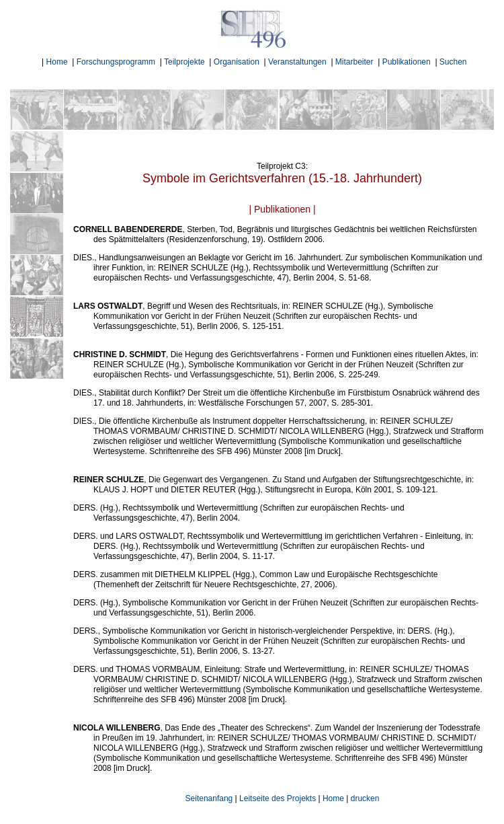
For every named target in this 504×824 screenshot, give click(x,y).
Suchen (453, 62)
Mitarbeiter (354, 62)
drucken (365, 798)
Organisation (237, 62)
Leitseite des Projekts (278, 798)
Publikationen (407, 62)
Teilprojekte (184, 62)
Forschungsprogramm (116, 62)
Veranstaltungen (297, 62)
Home (57, 62)
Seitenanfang (209, 798)
